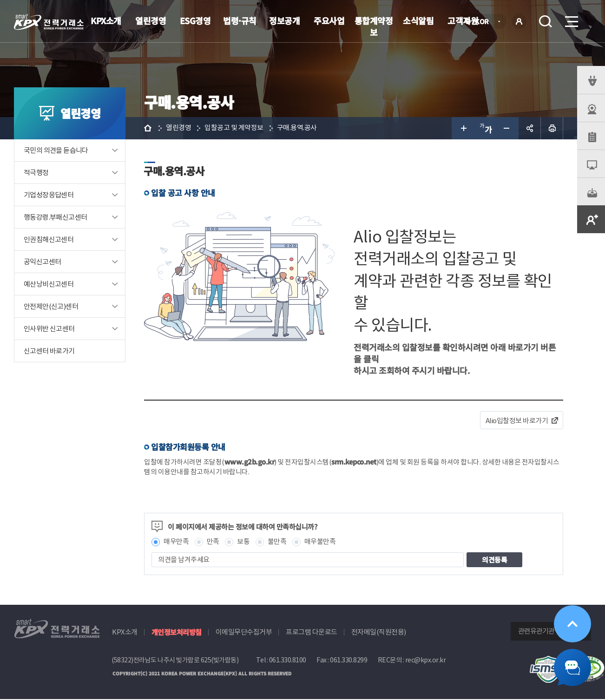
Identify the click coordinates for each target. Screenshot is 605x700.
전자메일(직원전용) (379, 632)
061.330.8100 (288, 661)
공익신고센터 (42, 262)
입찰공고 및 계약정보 (234, 128)
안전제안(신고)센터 (51, 306)
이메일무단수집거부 (244, 632)
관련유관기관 (536, 631)
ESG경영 (195, 20)
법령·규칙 (240, 20)
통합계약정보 (374, 26)
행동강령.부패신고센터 (55, 217)
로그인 (519, 21)
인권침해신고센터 (49, 239)
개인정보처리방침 (177, 632)
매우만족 (176, 542)
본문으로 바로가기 (0, 0)
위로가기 (572, 624)
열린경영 (151, 20)
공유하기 (530, 128)
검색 (546, 21)
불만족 (277, 542)
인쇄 (552, 128)
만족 (213, 542)
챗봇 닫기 (572, 667)
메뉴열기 (571, 19)
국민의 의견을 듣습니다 (56, 150)
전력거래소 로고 (49, 22)
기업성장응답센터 (49, 195)
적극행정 (36, 173)
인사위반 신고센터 (49, 329)
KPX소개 (106, 20)
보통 (243, 542)
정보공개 (284, 20)
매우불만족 (320, 542)
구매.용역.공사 (297, 128)
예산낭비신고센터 (49, 284)
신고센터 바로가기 (49, 351)
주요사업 (329, 20)
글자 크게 (463, 128)
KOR (484, 22)
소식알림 (418, 20)
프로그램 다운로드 (312, 632)
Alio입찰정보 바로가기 (517, 421)
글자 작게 (507, 128)
